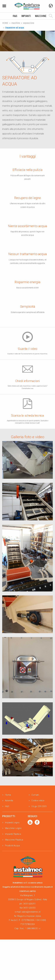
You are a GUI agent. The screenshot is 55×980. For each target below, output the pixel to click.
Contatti (35, 795)
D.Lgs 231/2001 (39, 806)
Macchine (41, 16)
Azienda (9, 801)
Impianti (26, 16)
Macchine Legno (13, 828)
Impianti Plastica (13, 834)
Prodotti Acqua (12, 846)
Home (5, 23)
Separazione (29, 23)
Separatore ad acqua (15, 27)
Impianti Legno (12, 823)
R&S (15, 16)
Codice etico (38, 801)
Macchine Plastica (14, 840)
